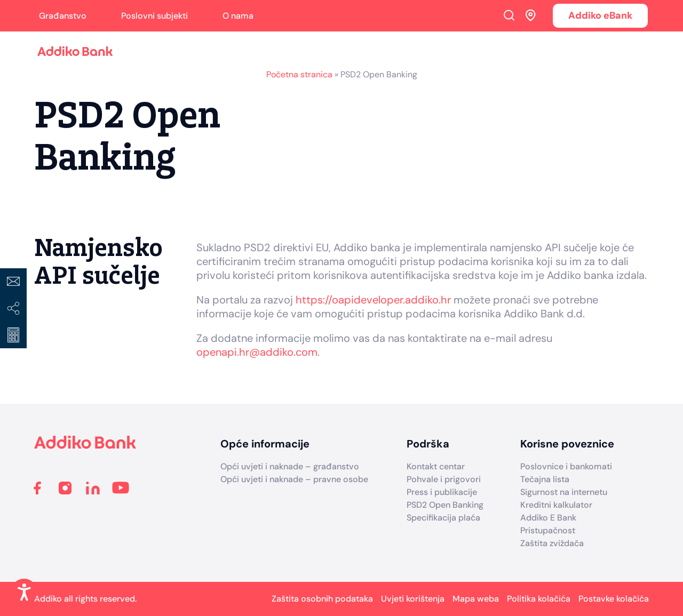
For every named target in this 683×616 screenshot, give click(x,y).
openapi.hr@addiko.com (257, 352)
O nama (238, 16)
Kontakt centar (436, 466)
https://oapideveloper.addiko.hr (373, 300)
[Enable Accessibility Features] (24, 592)
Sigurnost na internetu (564, 492)
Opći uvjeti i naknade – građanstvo (290, 466)
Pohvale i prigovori (444, 479)
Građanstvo (63, 16)
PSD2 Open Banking (445, 505)
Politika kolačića (539, 599)
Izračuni (13, 335)
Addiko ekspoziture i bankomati (531, 15)
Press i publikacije (442, 492)
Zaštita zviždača (552, 543)
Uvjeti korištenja (413, 599)
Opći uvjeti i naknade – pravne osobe (294, 479)
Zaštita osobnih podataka (322, 599)
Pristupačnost (548, 530)
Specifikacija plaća (443, 518)
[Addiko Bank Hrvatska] (85, 446)
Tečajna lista (545, 479)
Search (509, 15)
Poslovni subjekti (154, 16)
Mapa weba (476, 599)
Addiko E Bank (548, 518)
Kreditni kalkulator (556, 505)
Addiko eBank (600, 15)
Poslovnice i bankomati (566, 466)
